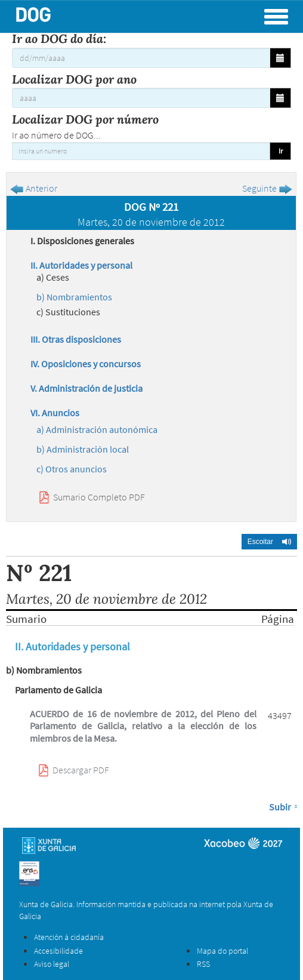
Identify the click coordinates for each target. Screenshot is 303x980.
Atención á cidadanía (69, 937)
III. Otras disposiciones (76, 339)
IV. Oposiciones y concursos (86, 364)
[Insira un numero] (141, 151)
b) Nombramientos (74, 297)
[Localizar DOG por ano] (141, 98)
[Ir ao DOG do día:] (141, 58)
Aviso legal (52, 964)
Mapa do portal (222, 951)
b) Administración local (83, 449)
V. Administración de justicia (86, 388)
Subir (280, 807)
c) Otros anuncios (72, 469)
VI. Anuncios (55, 413)
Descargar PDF (81, 770)
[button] (269, 542)
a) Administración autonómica (97, 429)
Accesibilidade (58, 951)
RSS (203, 964)
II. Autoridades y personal (81, 265)
